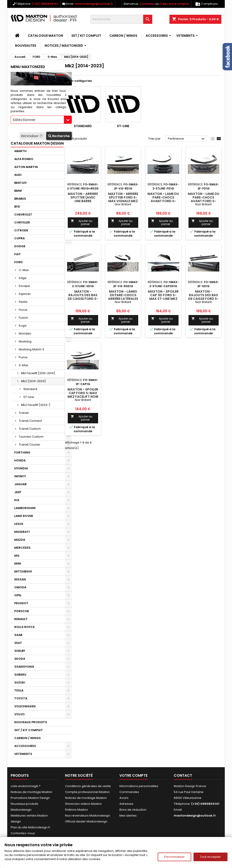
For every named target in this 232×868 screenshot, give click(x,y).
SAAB (18, 635)
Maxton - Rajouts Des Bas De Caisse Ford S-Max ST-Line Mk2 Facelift (83, 299)
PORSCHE (22, 611)
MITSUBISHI (23, 571)
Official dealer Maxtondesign (86, 821)
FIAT (18, 254)
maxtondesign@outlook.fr (94, 4)
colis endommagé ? (26, 786)
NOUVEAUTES (26, 46)
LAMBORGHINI (25, 508)
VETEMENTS (185, 36)
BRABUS (20, 199)
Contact (183, 775)
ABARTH (20, 151)
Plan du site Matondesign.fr (30, 827)
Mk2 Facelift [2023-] (36, 405)
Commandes (129, 792)
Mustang (25, 341)
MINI (18, 564)
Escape (24, 286)
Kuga (23, 326)
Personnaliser (174, 857)
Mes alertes (128, 816)
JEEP (18, 492)
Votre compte (133, 775)
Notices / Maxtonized (64, 46)
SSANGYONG (24, 667)
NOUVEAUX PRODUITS (31, 722)
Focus (23, 310)
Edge (23, 278)
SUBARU (20, 675)
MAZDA (20, 540)
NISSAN (20, 579)
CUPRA (19, 238)
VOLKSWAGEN (25, 706)
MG (17, 556)
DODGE (20, 246)
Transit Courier (30, 445)
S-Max (23, 365)
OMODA (20, 587)
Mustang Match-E (32, 349)
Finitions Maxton (76, 810)
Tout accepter (210, 857)
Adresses (126, 804)
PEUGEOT (21, 603)
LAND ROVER (24, 516)
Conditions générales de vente (88, 786)
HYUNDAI (21, 468)
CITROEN (21, 230)
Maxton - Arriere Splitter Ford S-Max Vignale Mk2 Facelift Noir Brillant (123, 201)
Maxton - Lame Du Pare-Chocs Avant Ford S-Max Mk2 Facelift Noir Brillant (204, 201)
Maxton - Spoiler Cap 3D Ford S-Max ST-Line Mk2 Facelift (163, 297)
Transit (24, 413)
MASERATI (22, 532)
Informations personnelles (139, 786)
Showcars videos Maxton (83, 804)
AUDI (18, 175)
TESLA (19, 690)
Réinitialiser (32, 136)
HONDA (20, 460)
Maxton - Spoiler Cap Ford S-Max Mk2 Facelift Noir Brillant (83, 395)
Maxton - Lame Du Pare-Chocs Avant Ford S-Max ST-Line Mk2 (163, 199)
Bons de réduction (133, 810)
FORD (18, 262)
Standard (30, 389)
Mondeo (25, 333)
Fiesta (23, 302)
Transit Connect (30, 421)
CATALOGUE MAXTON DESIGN (37, 143)
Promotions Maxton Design (30, 798)
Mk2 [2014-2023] (33, 381)
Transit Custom (30, 429)
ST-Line (29, 397)
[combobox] (41, 120)
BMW (18, 191)
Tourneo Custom (31, 437)
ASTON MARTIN (26, 167)
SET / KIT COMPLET (86, 36)
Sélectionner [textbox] (24, 120)
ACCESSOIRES (157, 36)
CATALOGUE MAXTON (45, 36)
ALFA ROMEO (24, 159)
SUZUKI (20, 683)
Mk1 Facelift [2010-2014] (38, 373)
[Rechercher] (121, 19)
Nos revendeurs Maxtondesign (88, 816)
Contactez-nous (23, 833)
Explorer (25, 294)
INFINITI (20, 476)
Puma (23, 357)
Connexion (147, 4)
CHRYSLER (22, 222)
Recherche (59, 136)
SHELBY (20, 651)
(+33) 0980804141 (45, 4)
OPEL (18, 595)
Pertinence (187, 139)
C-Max (24, 270)
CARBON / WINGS (123, 36)
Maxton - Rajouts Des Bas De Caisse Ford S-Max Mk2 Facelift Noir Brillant (203, 299)
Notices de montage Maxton (31, 792)
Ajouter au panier (82, 222)
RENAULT (21, 619)
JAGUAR (21, 484)
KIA (17, 500)
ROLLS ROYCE (24, 627)
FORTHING (22, 452)
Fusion (23, 318)
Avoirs (124, 798)
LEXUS (19, 524)
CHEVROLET (23, 215)
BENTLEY (21, 183)
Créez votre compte (174, 4)
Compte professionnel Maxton (87, 792)
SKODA (20, 659)
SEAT (18, 643)
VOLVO (19, 714)
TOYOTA (21, 698)
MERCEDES (22, 548)
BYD (17, 207)
